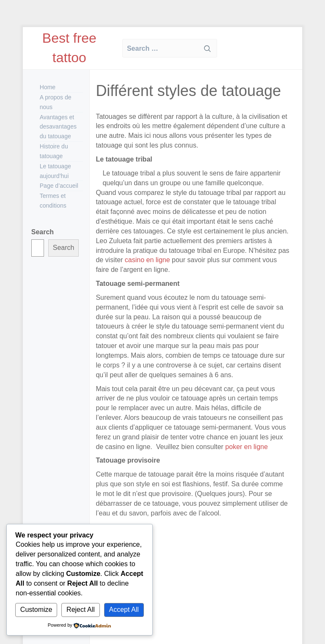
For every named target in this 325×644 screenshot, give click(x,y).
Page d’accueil (59, 186)
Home (48, 87)
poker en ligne (246, 447)
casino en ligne (147, 260)
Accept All (124, 610)
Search (43, 232)
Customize (36, 610)
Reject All (81, 610)
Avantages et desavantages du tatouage (58, 127)
